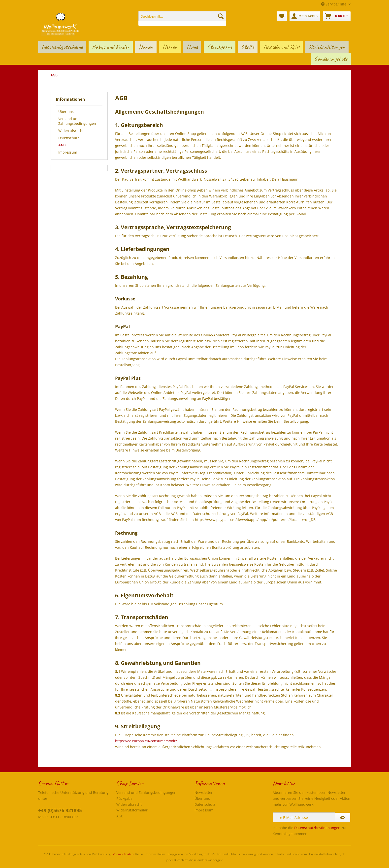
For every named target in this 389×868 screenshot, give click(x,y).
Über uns (66, 112)
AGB (62, 145)
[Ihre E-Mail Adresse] (304, 817)
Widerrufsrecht (71, 131)
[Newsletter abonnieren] (343, 817)
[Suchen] (221, 16)
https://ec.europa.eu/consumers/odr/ (146, 741)
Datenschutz (69, 138)
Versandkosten (123, 854)
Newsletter (204, 792)
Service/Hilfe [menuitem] (334, 4)
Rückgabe (124, 798)
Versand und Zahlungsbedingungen (77, 121)
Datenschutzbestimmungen (317, 828)
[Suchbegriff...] (182, 16)
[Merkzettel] (282, 16)
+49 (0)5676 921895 (60, 810)
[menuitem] (182, 18)
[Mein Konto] (305, 16)
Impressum (68, 152)
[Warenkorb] (337, 16)
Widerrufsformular (132, 810)
